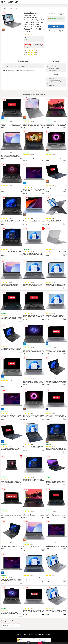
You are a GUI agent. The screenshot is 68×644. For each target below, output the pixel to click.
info (21, 128)
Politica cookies (46, 634)
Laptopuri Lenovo (13, 8)
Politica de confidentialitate (34, 634)
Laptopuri (5, 8)
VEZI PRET (56, 26)
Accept (40, 643)
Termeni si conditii (22, 634)
